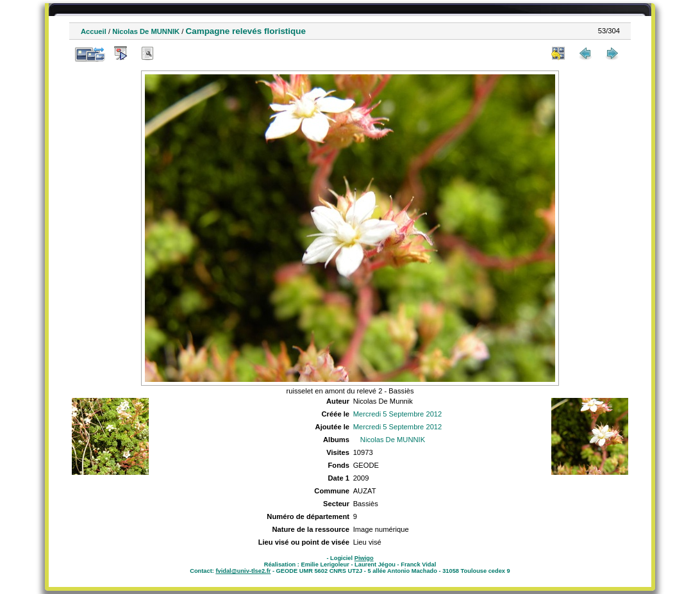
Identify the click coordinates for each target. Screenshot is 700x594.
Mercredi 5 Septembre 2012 (398, 414)
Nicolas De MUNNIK (146, 31)
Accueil (94, 31)
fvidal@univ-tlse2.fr (243, 571)
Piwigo (364, 558)
